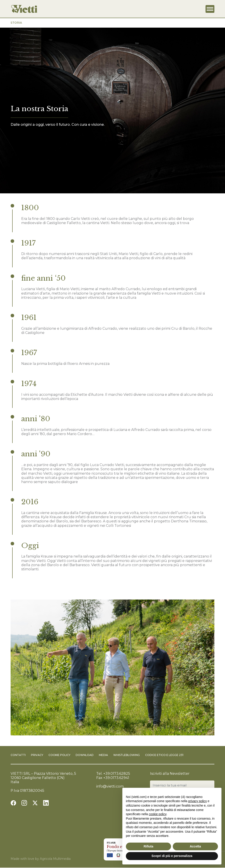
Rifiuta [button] (148, 846)
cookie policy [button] (158, 814)
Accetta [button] (195, 846)
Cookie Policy (59, 755)
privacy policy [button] (198, 801)
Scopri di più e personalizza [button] (172, 856)
